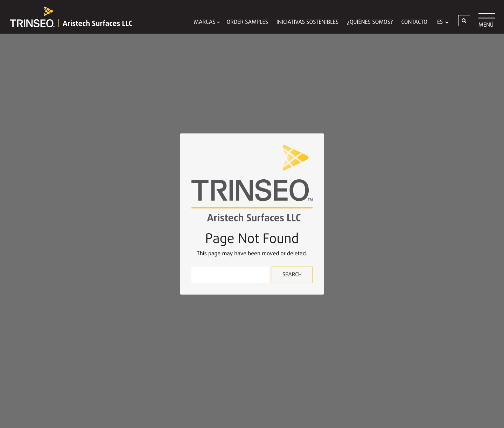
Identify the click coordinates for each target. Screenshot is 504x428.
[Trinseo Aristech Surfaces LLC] (68, 17)
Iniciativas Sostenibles (307, 22)
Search (292, 275)
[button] (464, 21)
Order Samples (247, 22)
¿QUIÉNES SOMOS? (370, 22)
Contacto (414, 22)
